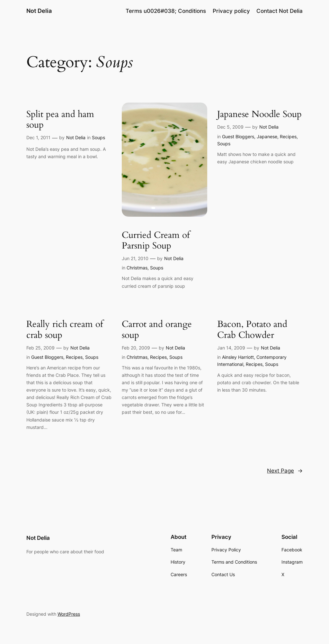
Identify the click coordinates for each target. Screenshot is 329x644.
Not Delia (39, 11)
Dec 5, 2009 (230, 127)
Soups (98, 137)
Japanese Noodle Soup (259, 114)
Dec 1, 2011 (38, 137)
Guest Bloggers (238, 136)
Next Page (285, 471)
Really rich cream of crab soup (65, 330)
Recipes (288, 136)
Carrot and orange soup (157, 330)
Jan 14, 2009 (231, 348)
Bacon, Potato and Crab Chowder (252, 330)
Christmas (137, 268)
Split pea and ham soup (60, 120)
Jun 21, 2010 (135, 258)
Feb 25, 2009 (40, 348)
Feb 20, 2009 (136, 348)
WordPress (69, 614)
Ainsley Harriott (238, 357)
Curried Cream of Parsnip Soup (156, 240)
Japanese (267, 136)
